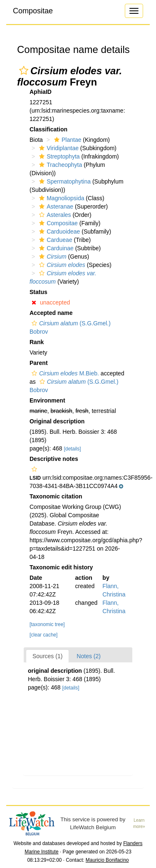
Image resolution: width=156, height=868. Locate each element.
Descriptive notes (54, 459)
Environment (47, 400)
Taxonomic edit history (61, 567)
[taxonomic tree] (47, 624)
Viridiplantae (58, 148)
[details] (73, 449)
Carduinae (55, 248)
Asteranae (55, 206)
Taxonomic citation (56, 496)
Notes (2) (89, 656)
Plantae (67, 140)
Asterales (54, 215)
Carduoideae (58, 231)
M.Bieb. (64, 373)
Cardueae (55, 240)
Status (38, 292)
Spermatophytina (64, 181)
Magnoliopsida (61, 198)
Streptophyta (58, 156)
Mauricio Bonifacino (107, 860)
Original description (57, 421)
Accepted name (51, 313)
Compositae (33, 11)
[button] (24, 70)
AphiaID (41, 92)
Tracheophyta (59, 165)
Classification (48, 129)
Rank (37, 342)
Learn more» (139, 823)
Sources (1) (47, 656)
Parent (39, 363)
